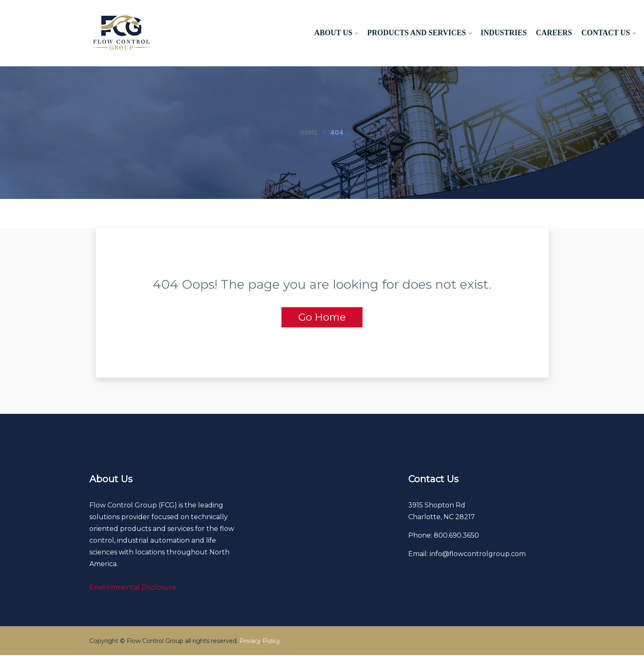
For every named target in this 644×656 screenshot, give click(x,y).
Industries (504, 33)
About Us (333, 33)
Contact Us (606, 33)
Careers (554, 33)
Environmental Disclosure (133, 588)
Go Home (322, 317)
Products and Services (416, 33)
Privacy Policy (260, 642)
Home (309, 132)
